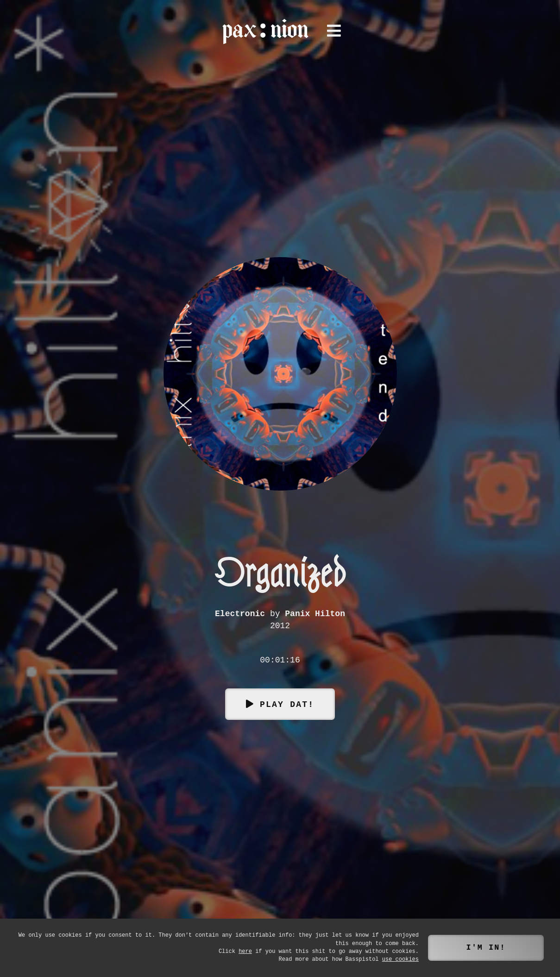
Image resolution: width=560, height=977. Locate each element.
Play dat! (287, 704)
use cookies (400, 960)
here (245, 952)
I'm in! (486, 948)
